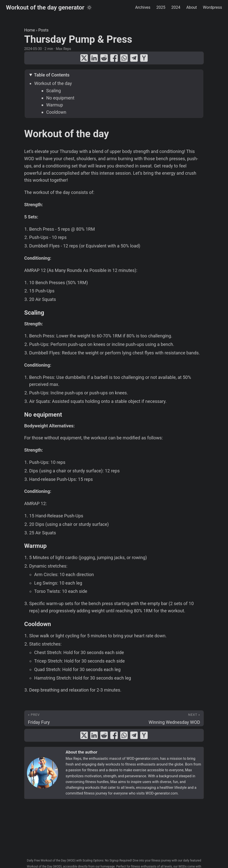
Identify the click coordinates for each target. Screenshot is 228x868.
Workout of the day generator (45, 7)
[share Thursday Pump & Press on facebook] (114, 58)
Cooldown (56, 112)
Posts (44, 30)
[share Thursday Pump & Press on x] (84, 58)
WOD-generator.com (143, 759)
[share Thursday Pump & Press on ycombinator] (144, 58)
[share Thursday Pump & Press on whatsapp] (124, 58)
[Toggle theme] (89, 7)
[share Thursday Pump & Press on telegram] (134, 58)
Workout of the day (53, 83)
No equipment (60, 98)
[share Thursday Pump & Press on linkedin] (94, 58)
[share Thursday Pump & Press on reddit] (104, 58)
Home (30, 30)
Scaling (54, 91)
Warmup (55, 105)
